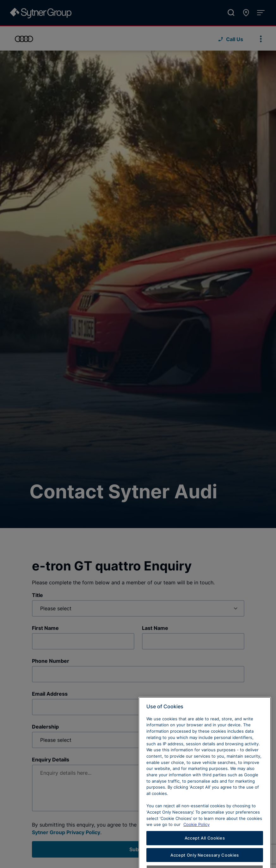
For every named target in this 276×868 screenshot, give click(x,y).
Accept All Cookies (205, 849)
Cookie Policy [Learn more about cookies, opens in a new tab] (196, 836)
